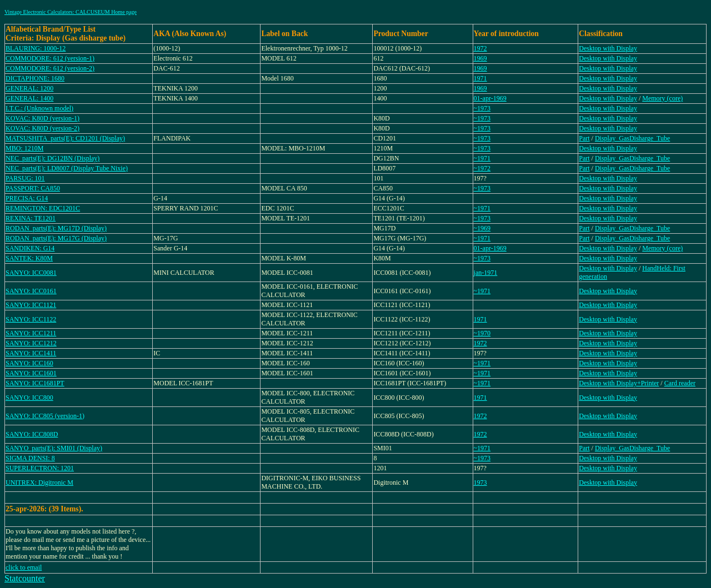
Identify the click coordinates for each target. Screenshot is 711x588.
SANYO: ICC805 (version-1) (45, 416)
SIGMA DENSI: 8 (30, 458)
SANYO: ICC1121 (31, 305)
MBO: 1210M (24, 148)
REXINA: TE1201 (31, 218)
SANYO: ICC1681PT (35, 383)
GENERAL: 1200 (29, 88)
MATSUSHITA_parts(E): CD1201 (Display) (65, 138)
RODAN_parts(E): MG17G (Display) (56, 238)
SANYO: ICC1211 (31, 333)
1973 (480, 483)
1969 (480, 58)
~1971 (482, 158)
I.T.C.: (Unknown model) (39, 108)
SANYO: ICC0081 (31, 273)
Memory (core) (662, 98)
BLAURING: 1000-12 (36, 48)
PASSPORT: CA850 (33, 188)
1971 (480, 78)
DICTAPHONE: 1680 (35, 78)
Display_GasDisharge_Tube (632, 138)
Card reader (680, 383)
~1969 (482, 228)
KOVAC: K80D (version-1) (42, 118)
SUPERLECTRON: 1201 (40, 468)
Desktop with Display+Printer (619, 383)
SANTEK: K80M (29, 258)
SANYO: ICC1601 (31, 373)
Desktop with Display (608, 48)
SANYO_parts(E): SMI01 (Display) (54, 448)
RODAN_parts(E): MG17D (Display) (56, 228)
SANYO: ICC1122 (31, 319)
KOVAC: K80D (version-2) (42, 128)
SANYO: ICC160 (29, 363)
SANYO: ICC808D (32, 434)
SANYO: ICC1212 (31, 343)
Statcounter (25, 578)
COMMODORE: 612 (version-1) (50, 58)
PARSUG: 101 (25, 178)
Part (584, 138)
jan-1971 (486, 273)
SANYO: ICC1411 (31, 353)
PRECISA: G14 (27, 198)
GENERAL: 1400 (29, 98)
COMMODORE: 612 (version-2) (50, 68)
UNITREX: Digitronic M (39, 483)
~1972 (482, 168)
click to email (24, 567)
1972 (480, 48)
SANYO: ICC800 (29, 398)
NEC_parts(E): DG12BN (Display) (52, 158)
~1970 (482, 333)
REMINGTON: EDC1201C (43, 208)
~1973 (482, 108)
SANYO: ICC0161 (31, 291)
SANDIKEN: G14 (30, 248)
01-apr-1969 (490, 98)
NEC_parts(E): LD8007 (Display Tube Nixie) (67, 168)
